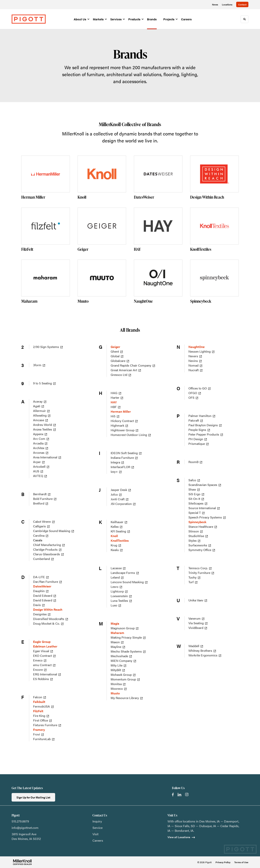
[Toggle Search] (245, 19)
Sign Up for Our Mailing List (33, 797)
